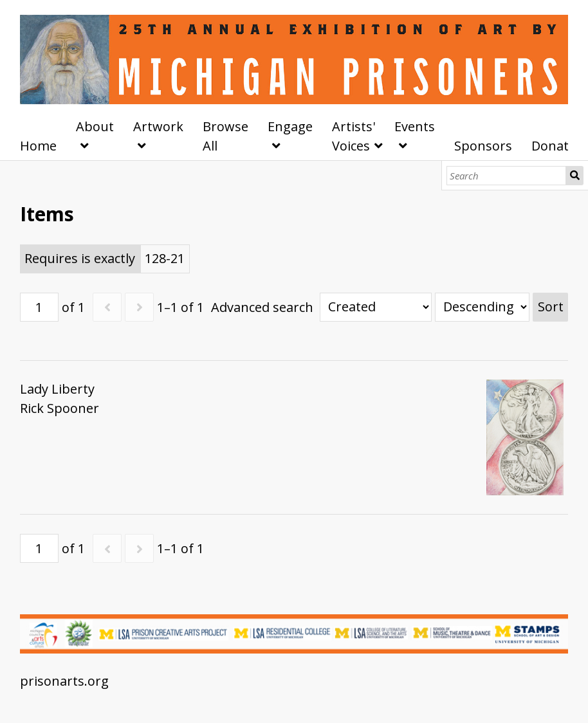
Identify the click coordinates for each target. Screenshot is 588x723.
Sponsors (483, 146)
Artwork (158, 126)
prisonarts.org (64, 681)
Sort (551, 307)
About (95, 126)
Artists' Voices (354, 136)
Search (574, 176)
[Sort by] (376, 307)
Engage (290, 126)
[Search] (506, 176)
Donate (554, 146)
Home (38, 146)
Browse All (225, 136)
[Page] (39, 307)
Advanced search (262, 307)
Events (415, 126)
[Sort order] (482, 307)
